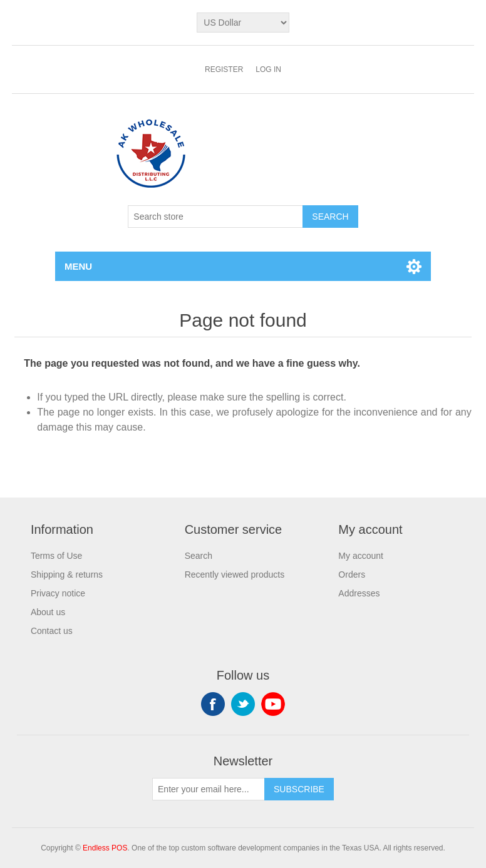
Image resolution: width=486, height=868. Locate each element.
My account (361, 556)
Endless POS (105, 848)
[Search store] (215, 217)
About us (48, 612)
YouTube (273, 704)
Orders (352, 574)
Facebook (213, 704)
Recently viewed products (235, 574)
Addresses (359, 593)
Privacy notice (58, 593)
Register (224, 69)
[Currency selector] (243, 23)
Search (199, 556)
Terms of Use (56, 556)
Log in (268, 69)
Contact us (52, 631)
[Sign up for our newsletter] (209, 789)
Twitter (243, 704)
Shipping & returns (67, 574)
